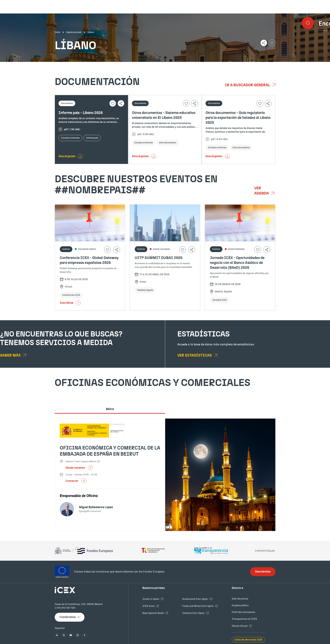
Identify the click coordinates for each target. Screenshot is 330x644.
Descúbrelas (263, 572)
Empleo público (240, 605)
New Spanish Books (154, 613)
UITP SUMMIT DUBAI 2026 (159, 258)
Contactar (72, 481)
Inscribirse (70, 303)
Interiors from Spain (194, 613)
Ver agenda (262, 191)
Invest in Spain (151, 599)
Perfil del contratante (243, 612)
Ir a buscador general (248, 85)
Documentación (40, 64)
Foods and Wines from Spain (198, 606)
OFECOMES (198, 64)
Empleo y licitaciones (285, 64)
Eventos (120, 64)
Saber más (11, 355)
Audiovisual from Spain (195, 599)
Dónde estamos (76, 468)
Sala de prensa (240, 599)
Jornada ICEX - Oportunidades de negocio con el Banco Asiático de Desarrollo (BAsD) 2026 (237, 263)
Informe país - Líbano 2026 (81, 113)
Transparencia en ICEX (244, 619)
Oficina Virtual (240, 626)
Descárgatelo (67, 156)
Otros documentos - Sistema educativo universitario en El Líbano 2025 (164, 115)
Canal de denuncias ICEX (248, 640)
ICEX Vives (149, 606)
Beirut (110, 409)
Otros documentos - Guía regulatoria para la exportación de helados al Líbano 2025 (238, 118)
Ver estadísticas (195, 355)
